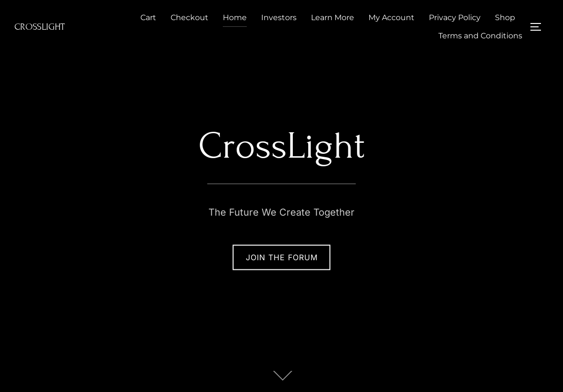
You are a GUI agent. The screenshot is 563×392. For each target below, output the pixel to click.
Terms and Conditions (480, 36)
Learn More (333, 17)
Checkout (190, 17)
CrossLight (40, 27)
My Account (391, 17)
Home (235, 17)
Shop (505, 17)
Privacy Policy (455, 17)
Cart (148, 17)
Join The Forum (282, 257)
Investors (279, 17)
